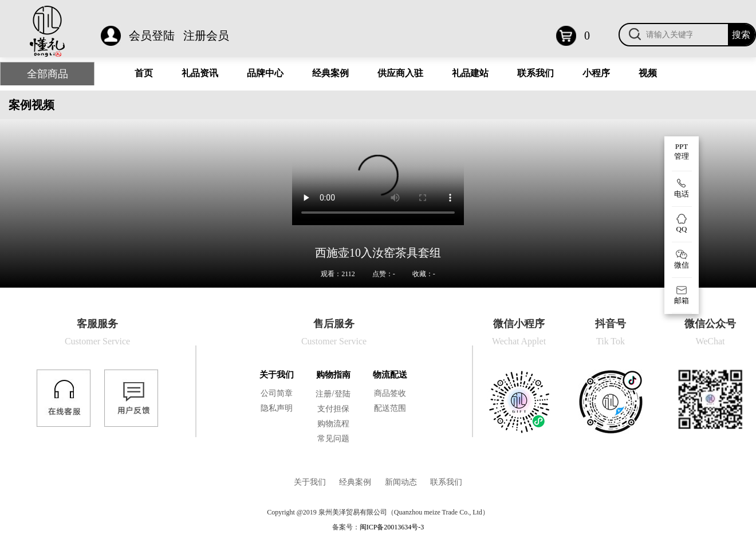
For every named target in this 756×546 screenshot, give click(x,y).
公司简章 (277, 393)
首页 (144, 73)
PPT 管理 (682, 151)
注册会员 (206, 36)
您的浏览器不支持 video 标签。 (378, 182)
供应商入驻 (400, 73)
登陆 (342, 394)
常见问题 (333, 439)
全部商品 (48, 74)
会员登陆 (152, 36)
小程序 (596, 73)
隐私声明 (277, 408)
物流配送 (390, 375)
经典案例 (330, 73)
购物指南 (333, 375)
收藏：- (424, 274)
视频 (648, 73)
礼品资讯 (200, 73)
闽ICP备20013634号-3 (392, 527)
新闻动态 (401, 482)
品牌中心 (265, 73)
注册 (324, 394)
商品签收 (390, 393)
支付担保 (333, 409)
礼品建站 (470, 73)
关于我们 (277, 375)
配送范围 (390, 408)
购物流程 (333, 424)
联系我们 (535, 73)
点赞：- (384, 274)
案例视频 (31, 105)
